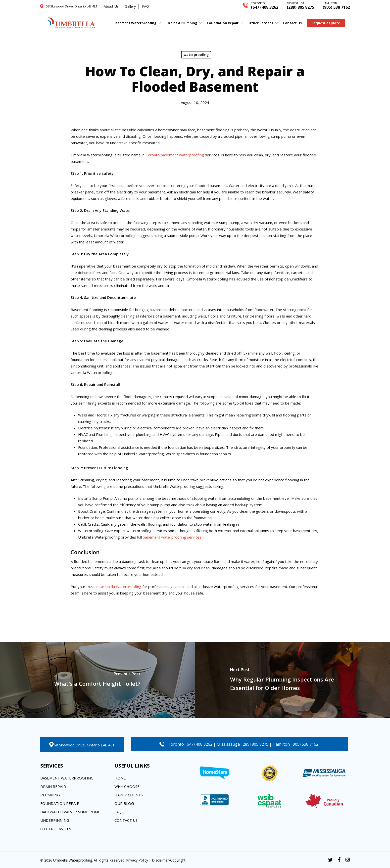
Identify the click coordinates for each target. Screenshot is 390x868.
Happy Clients (129, 795)
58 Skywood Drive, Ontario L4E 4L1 (84, 745)
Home (120, 778)
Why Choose (127, 786)
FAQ (146, 6)
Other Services (56, 829)
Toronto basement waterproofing (175, 155)
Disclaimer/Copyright (169, 860)
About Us (111, 6)
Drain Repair (53, 786)
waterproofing (196, 55)
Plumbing (50, 795)
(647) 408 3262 (265, 5)
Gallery (130, 6)
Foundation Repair (60, 803)
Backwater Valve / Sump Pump (70, 812)
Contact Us (126, 820)
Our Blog (124, 803)
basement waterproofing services (172, 537)
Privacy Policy (137, 860)
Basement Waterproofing (67, 778)
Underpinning (55, 820)
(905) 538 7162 (336, 5)
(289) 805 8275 (300, 5)
